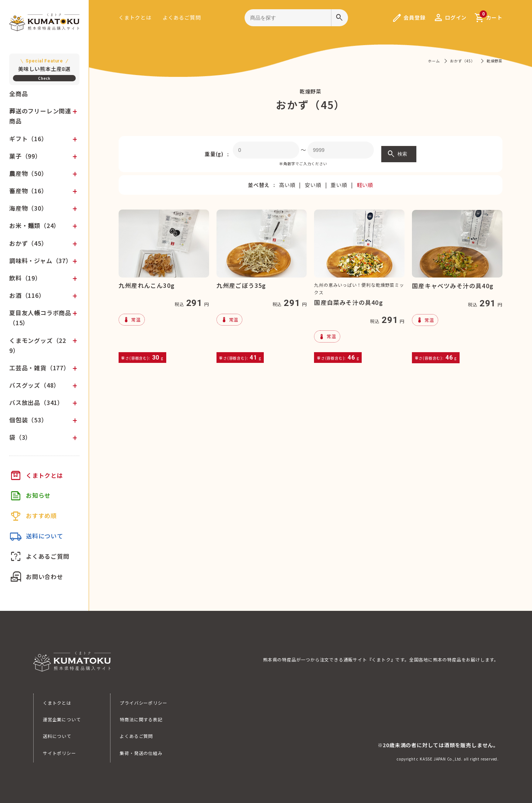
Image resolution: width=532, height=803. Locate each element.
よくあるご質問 (182, 17)
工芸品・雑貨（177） (40, 368)
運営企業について (62, 719)
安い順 (313, 185)
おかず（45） (28, 243)
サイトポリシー (59, 753)
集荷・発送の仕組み (141, 753)
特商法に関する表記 (141, 719)
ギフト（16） (28, 139)
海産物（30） (28, 208)
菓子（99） (25, 156)
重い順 (339, 185)
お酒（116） (27, 295)
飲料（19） (25, 278)
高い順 (287, 185)
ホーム (434, 61)
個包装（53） (28, 420)
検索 (397, 154)
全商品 (18, 93)
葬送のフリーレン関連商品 (40, 116)
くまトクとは (135, 17)
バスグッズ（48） (35, 385)
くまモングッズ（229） (38, 345)
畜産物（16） (28, 191)
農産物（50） (28, 173)
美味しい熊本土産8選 (44, 65)
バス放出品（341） (36, 402)
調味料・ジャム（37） (41, 261)
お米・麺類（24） (35, 225)
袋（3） (20, 437)
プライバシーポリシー (143, 703)
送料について (57, 736)
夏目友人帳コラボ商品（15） (40, 318)
